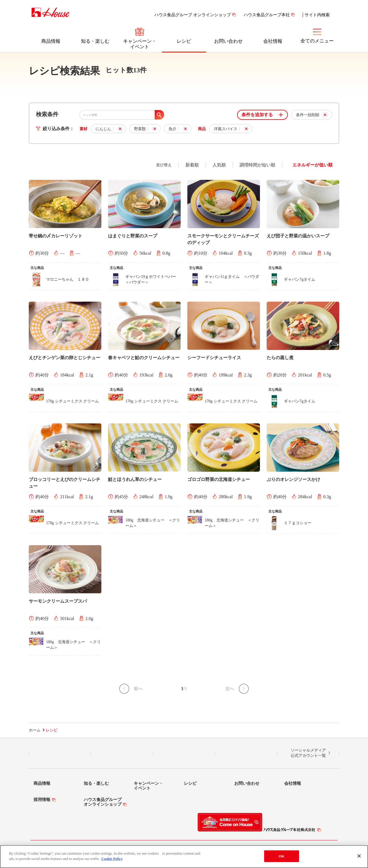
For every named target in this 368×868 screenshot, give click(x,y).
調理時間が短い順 (257, 165)
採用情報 (42, 800)
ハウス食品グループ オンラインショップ (193, 15)
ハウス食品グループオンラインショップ (103, 802)
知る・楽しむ (95, 41)
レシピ (184, 41)
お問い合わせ (228, 41)
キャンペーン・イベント (140, 44)
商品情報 (51, 41)
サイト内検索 (317, 15)
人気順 (219, 165)
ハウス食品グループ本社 (267, 15)
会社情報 (273, 41)
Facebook (184, 753)
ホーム (35, 730)
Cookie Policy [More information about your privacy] (112, 859)
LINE (60, 753)
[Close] (359, 857)
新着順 (192, 165)
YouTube (246, 753)
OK (281, 857)
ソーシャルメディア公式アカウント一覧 (308, 753)
